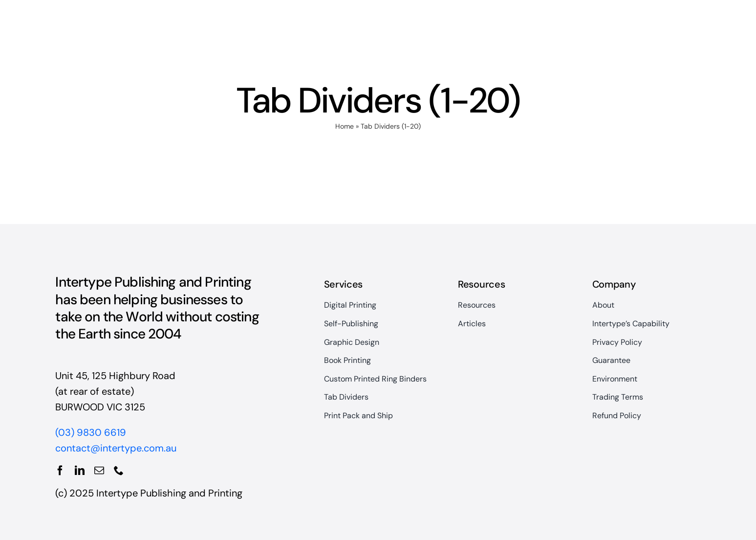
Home (345, 126)
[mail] (99, 471)
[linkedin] (80, 471)
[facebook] (60, 471)
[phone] (119, 471)
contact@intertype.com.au (116, 448)
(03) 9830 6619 (91, 432)
